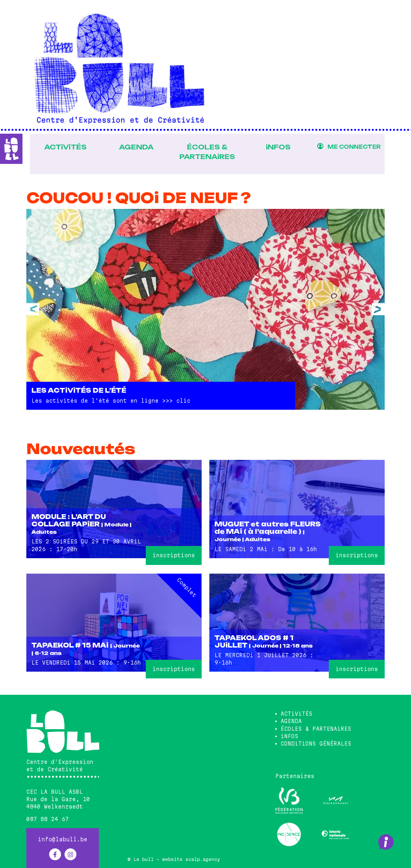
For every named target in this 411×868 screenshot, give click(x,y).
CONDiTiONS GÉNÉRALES (316, 743)
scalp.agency (203, 859)
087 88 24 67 (48, 819)
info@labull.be (63, 839)
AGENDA (134, 147)
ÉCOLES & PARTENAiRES (205, 152)
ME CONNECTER (354, 147)
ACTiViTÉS (62, 147)
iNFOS (277, 147)
